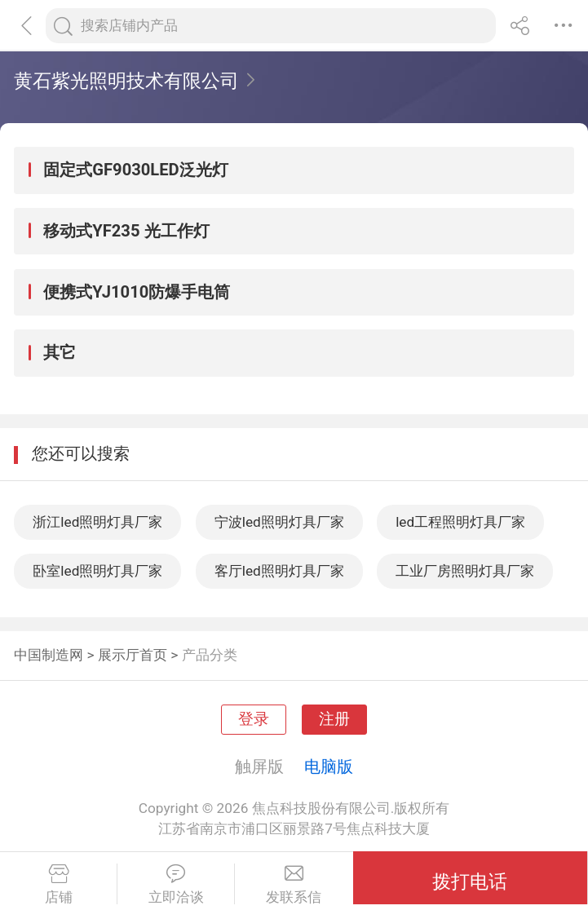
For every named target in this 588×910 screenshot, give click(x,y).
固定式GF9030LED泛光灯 (135, 170)
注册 (334, 719)
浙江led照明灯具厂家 (97, 522)
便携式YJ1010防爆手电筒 (137, 292)
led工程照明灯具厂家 (460, 522)
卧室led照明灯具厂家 (97, 571)
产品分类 (210, 655)
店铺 (58, 885)
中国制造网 (49, 655)
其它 (60, 352)
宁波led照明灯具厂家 (279, 522)
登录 (254, 719)
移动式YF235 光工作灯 (126, 231)
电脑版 (329, 766)
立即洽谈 (176, 885)
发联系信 (294, 885)
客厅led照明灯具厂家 (279, 571)
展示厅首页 (133, 655)
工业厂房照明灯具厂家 (465, 571)
